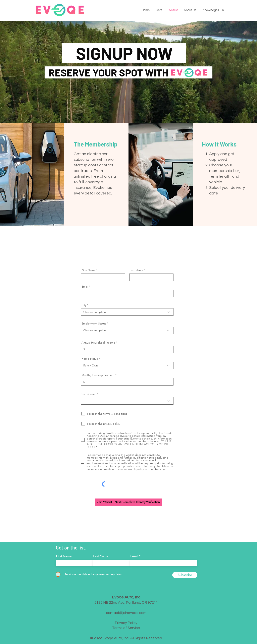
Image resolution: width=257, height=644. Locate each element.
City (84, 305)
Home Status (90, 359)
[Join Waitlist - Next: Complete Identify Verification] (128, 502)
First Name (88, 270)
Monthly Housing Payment (98, 375)
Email (85, 287)
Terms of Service (126, 628)
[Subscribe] (185, 575)
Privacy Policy (126, 623)
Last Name (136, 270)
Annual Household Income (98, 343)
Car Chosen (89, 394)
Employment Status (94, 324)
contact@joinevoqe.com (126, 613)
